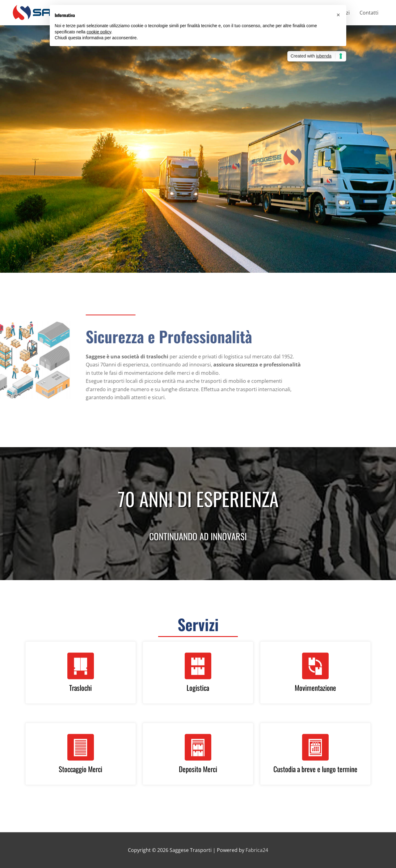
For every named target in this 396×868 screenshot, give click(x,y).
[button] (338, 15)
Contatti (369, 13)
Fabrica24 (257, 850)
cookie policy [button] (99, 32)
